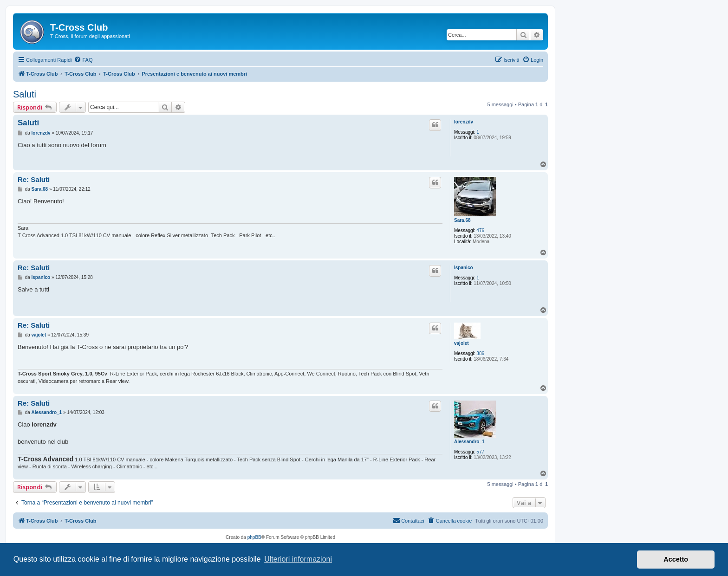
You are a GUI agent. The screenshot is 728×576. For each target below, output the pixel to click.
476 (480, 230)
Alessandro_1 (469, 442)
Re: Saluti (34, 179)
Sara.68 (462, 220)
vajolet (461, 343)
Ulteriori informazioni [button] (298, 559)
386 (480, 353)
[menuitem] (83, 60)
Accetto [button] (676, 559)
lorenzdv (464, 122)
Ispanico (464, 268)
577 (480, 452)
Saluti (25, 94)
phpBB (254, 537)
